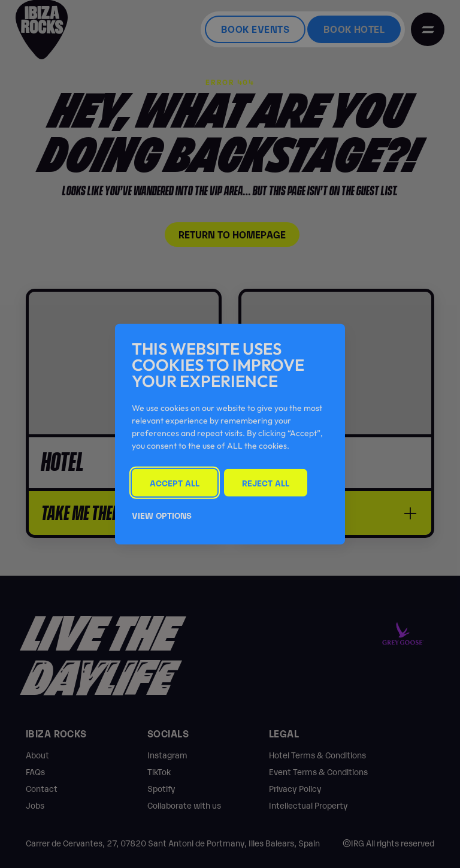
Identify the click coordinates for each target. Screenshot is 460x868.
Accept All (175, 482)
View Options (162, 515)
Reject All (266, 482)
